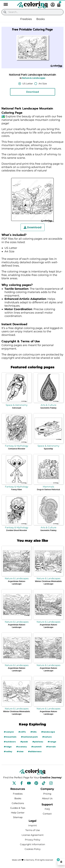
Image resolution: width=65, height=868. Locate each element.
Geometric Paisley (48, 408)
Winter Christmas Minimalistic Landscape (48, 582)
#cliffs (22, 732)
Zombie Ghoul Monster (17, 530)
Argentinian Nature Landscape (17, 582)
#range (52, 742)
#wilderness (35, 752)
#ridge (8, 747)
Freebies (26, 19)
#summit (36, 747)
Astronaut (17, 408)
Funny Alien (17, 489)
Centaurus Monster (17, 449)
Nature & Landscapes (34, 78)
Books (41, 19)
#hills (33, 732)
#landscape (48, 732)
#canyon (9, 732)
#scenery (21, 747)
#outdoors (10, 742)
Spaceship (48, 449)
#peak (24, 742)
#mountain (10, 737)
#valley (8, 752)
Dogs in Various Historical (48, 489)
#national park (29, 737)
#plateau (38, 742)
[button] (4, 5)
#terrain (51, 747)
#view (20, 752)
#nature (47, 737)
